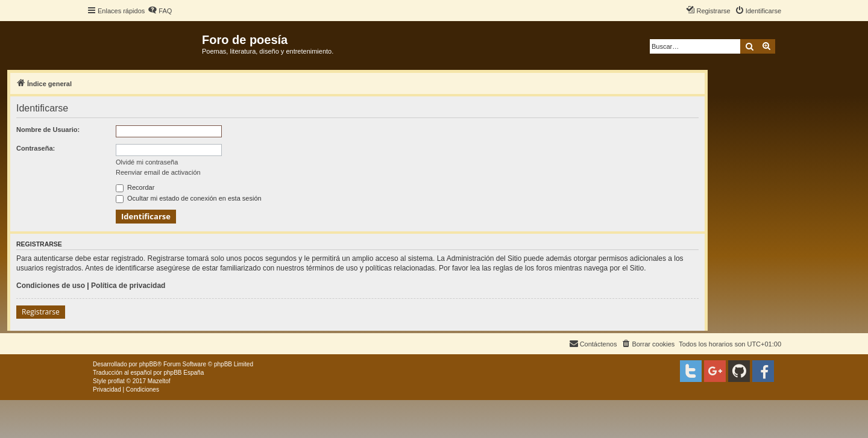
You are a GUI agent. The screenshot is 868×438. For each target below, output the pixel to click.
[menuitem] (160, 11)
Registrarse (41, 312)
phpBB (148, 364)
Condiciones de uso (51, 286)
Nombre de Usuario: (48, 130)
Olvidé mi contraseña (147, 162)
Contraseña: (36, 148)
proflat (116, 381)
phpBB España (184, 373)
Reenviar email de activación (158, 172)
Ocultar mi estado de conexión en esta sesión (189, 198)
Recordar (135, 187)
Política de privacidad (128, 286)
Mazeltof (159, 381)
